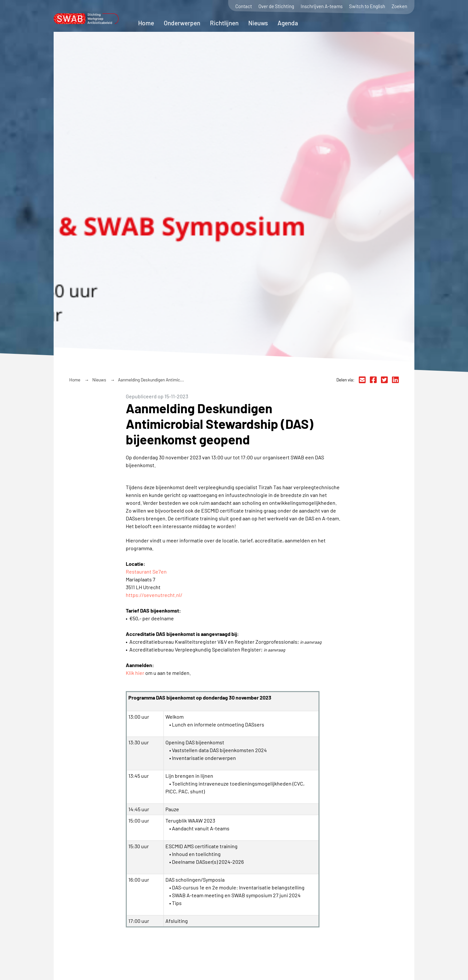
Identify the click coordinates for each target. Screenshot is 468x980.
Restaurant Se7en (146, 571)
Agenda (288, 23)
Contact (244, 6)
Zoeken (399, 6)
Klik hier (135, 673)
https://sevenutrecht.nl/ (154, 595)
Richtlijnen (224, 23)
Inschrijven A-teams (322, 6)
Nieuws (258, 23)
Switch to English (367, 6)
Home (146, 23)
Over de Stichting (276, 6)
